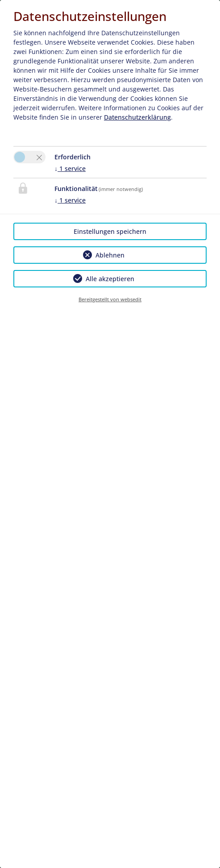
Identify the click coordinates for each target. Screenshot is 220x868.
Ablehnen (110, 255)
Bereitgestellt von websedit (110, 299)
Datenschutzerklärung (137, 117)
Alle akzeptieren (110, 279)
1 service (70, 168)
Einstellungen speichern (110, 231)
